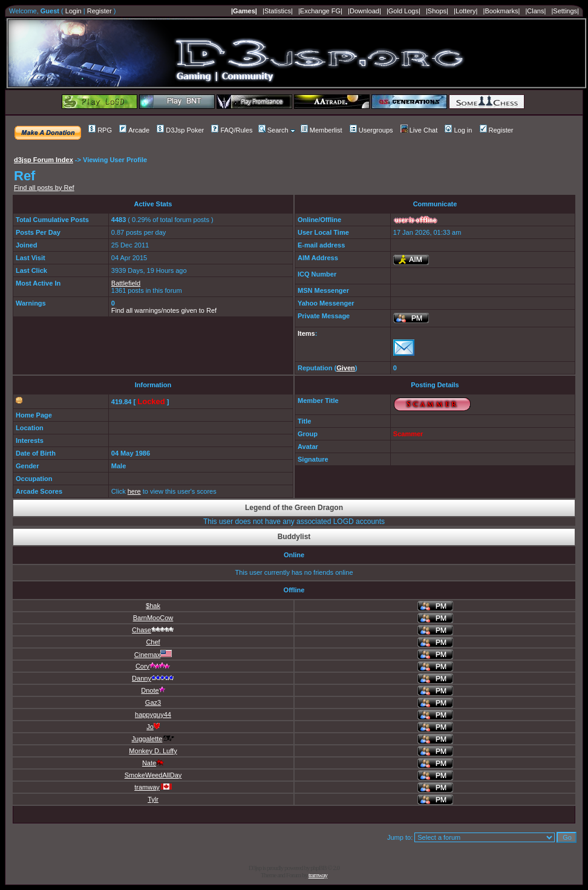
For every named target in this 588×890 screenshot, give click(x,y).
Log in (458, 130)
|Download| (364, 11)
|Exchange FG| (320, 11)
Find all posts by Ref (44, 188)
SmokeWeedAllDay (153, 775)
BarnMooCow (153, 618)
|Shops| (437, 11)
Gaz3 (153, 702)
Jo (153, 727)
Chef (153, 642)
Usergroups (371, 130)
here (134, 491)
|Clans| (535, 11)
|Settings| (565, 11)
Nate (153, 763)
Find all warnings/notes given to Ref (164, 310)
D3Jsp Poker (180, 130)
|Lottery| (465, 11)
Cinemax (153, 655)
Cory (153, 666)
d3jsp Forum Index (44, 160)
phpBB (318, 868)
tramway (153, 787)
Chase (153, 630)
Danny (153, 678)
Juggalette (153, 739)
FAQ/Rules (232, 130)
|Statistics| (278, 11)
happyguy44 (153, 715)
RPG (100, 130)
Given (346, 368)
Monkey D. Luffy (153, 751)
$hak (153, 606)
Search (273, 130)
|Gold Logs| (403, 11)
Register (100, 11)
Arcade (134, 130)
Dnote (153, 690)
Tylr (153, 799)
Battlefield (126, 283)
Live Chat (419, 130)
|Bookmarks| (502, 11)
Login (73, 11)
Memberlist (322, 130)
